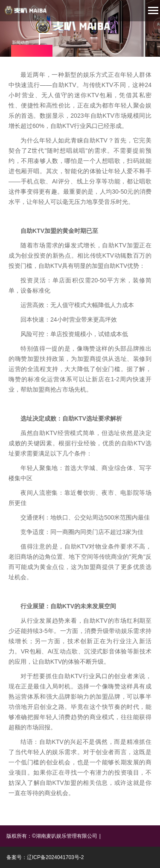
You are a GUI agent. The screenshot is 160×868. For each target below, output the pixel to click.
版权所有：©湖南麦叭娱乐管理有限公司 (52, 836)
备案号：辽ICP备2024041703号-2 (45, 857)
